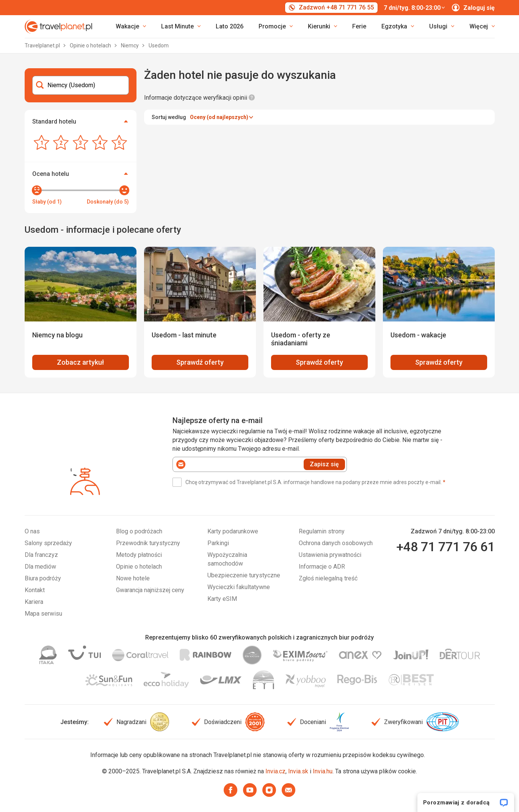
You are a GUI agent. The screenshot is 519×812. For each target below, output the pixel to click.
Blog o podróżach (139, 531)
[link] (181, 27)
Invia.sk (298, 771)
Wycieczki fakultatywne (239, 587)
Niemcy (130, 45)
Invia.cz (275, 771)
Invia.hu (323, 771)
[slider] (37, 190)
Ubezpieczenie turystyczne (244, 575)
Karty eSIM (222, 599)
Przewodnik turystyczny (148, 543)
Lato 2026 (230, 26)
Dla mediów (40, 567)
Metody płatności (139, 555)
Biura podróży (43, 578)
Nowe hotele (133, 578)
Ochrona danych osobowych (336, 543)
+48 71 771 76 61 (445, 547)
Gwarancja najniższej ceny (150, 590)
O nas (32, 531)
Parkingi (218, 543)
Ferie (359, 26)
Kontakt (35, 590)
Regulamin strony (322, 531)
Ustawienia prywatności (330, 555)
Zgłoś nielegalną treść (328, 578)
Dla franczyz (41, 555)
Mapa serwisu (43, 614)
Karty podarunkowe (233, 531)
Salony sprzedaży (48, 543)
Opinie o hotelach (91, 45)
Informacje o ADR (322, 567)
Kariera (34, 602)
